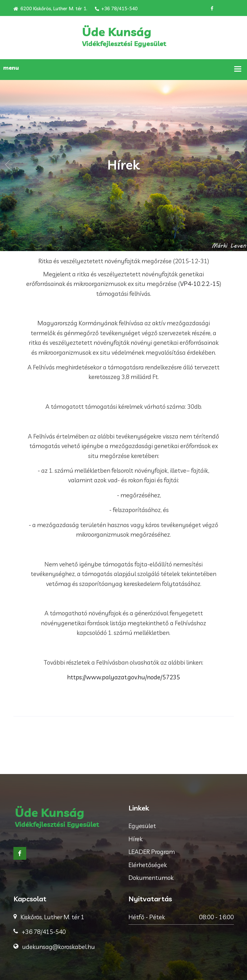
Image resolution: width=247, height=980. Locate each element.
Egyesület (142, 826)
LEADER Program (152, 852)
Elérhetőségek (148, 865)
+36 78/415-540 (116, 8)
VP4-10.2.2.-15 (200, 284)
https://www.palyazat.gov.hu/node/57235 (123, 677)
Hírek (135, 839)
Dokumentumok (151, 878)
